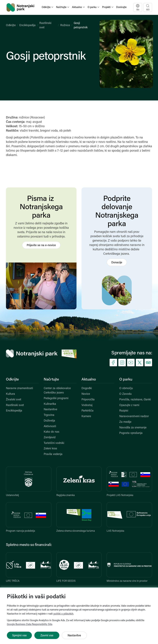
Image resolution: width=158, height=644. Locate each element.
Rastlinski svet (15, 405)
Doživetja (49, 421)
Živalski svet (14, 400)
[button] (48, 7)
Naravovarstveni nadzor (134, 416)
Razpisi (124, 411)
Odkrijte (11, 25)
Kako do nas (52, 432)
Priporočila (88, 400)
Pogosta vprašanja (131, 433)
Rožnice (65, 25)
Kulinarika (50, 404)
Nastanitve (50, 410)
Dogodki (87, 388)
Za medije (125, 422)
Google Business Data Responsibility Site (30, 624)
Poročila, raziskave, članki (135, 400)
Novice (86, 394)
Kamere (86, 416)
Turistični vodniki (54, 443)
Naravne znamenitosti (19, 388)
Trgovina (49, 415)
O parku (126, 380)
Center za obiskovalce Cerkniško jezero (57, 391)
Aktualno (89, 380)
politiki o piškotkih (63, 614)
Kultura (10, 394)
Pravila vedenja (53, 454)
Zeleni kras (50, 449)
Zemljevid (50, 438)
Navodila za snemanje (133, 428)
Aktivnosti (50, 426)
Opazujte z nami (129, 405)
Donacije (117, 263)
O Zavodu (125, 394)
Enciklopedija (27, 25)
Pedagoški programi (56, 398)
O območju (126, 388)
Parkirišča (88, 411)
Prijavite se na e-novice (41, 245)
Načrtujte (51, 380)
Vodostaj (87, 405)
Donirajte (121, 7)
